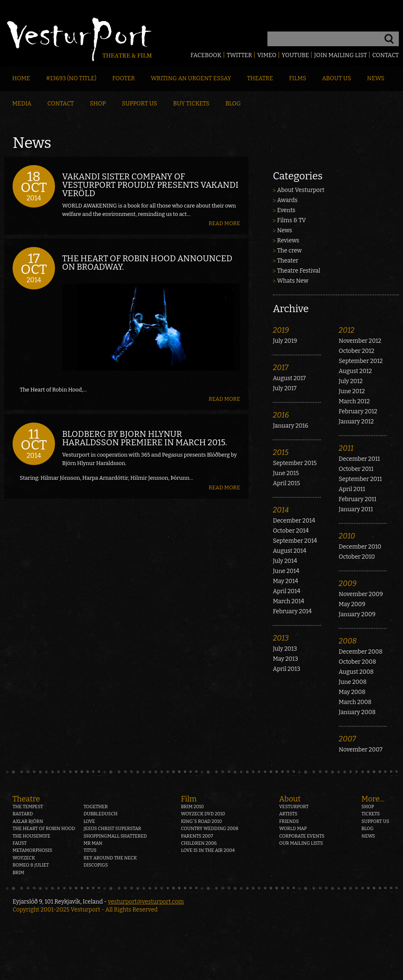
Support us (375, 821)
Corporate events (302, 836)
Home (21, 78)
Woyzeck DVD (203, 814)
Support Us (139, 104)
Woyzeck (24, 858)
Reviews (288, 240)
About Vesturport (301, 190)
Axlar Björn (28, 821)
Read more (224, 223)
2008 (348, 641)
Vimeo (267, 55)
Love (89, 821)
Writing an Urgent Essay (191, 78)
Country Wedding (210, 829)
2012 (347, 330)
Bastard (23, 814)
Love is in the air (208, 850)
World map (293, 829)
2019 (281, 330)
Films (298, 78)
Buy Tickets (191, 104)
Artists (288, 814)
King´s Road (201, 821)
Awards (287, 200)
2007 (347, 739)
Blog (233, 104)
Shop (98, 104)
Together (96, 807)
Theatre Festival (299, 271)
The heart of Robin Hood (44, 829)
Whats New (293, 281)
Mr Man (93, 843)
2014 (281, 510)
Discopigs (96, 865)
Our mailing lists (301, 843)
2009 (348, 583)
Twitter (239, 55)
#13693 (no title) (71, 78)
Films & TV (292, 220)
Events (286, 210)
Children (199, 843)
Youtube (295, 55)
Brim (18, 873)
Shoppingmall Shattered (115, 836)
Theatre (260, 78)
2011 (346, 448)
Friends (289, 821)
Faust (20, 843)
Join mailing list (340, 55)
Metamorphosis (32, 850)
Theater (288, 261)
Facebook (206, 55)
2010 (347, 536)
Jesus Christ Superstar (112, 829)
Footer (123, 78)
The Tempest (28, 807)
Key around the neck (110, 858)
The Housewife (31, 836)
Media (22, 104)
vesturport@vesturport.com (146, 902)
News (376, 78)
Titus (90, 850)
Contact (386, 55)
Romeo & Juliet (31, 865)
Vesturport (294, 807)
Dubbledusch (101, 814)
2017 (281, 368)
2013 (281, 638)
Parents (197, 836)
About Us (336, 78)
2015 (281, 452)
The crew (289, 251)
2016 (281, 415)
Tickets (371, 814)
